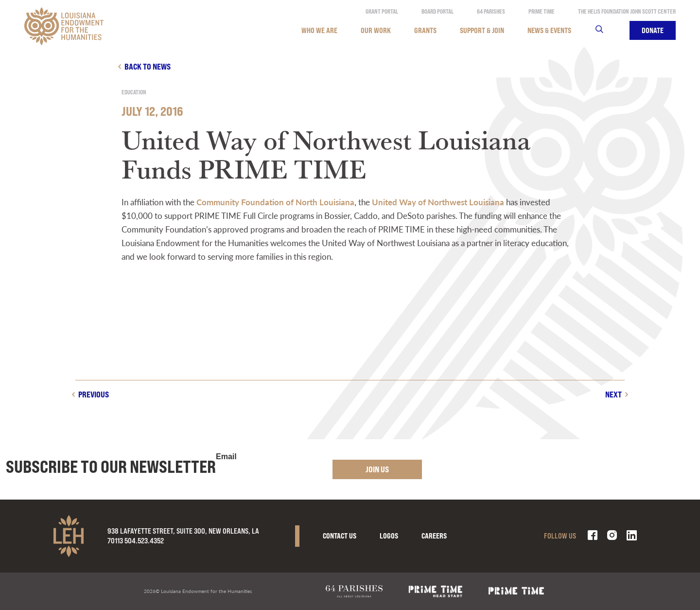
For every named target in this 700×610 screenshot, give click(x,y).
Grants (425, 30)
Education (134, 92)
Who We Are (319, 30)
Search (605, 30)
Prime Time (542, 11)
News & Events (549, 30)
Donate (653, 30)
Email (226, 457)
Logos (389, 536)
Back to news (148, 66)
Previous (94, 394)
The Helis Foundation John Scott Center (627, 11)
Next (613, 394)
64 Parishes (491, 11)
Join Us (377, 469)
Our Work (376, 30)
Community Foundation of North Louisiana (275, 202)
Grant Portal (382, 11)
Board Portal (437, 11)
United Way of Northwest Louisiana (438, 202)
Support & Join (482, 30)
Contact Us (340, 536)
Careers (434, 536)
